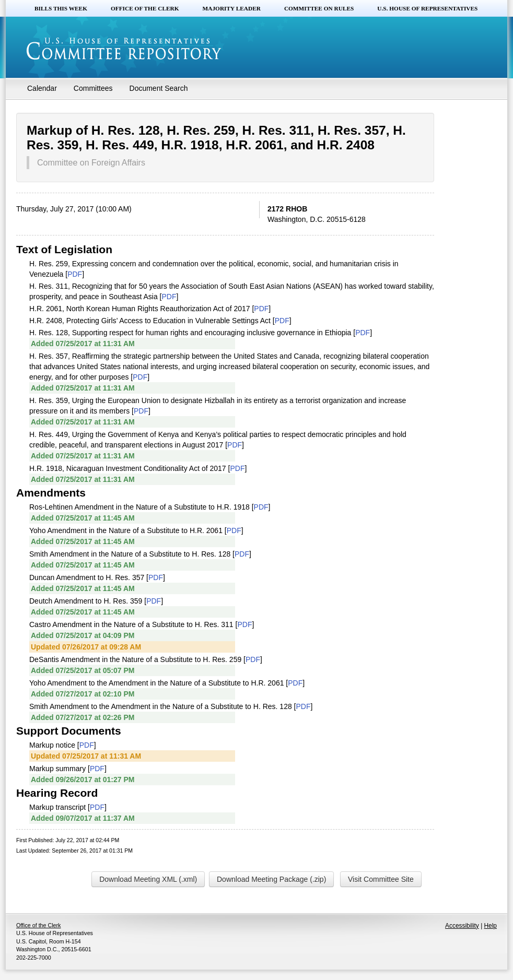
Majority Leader (232, 8)
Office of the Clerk (145, 8)
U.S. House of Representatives (427, 8)
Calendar (42, 88)
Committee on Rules (319, 8)
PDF (75, 274)
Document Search (159, 88)
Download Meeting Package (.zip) (271, 879)
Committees (93, 88)
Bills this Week (61, 8)
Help (491, 926)
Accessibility (462, 926)
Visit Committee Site (381, 879)
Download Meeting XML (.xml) (148, 879)
